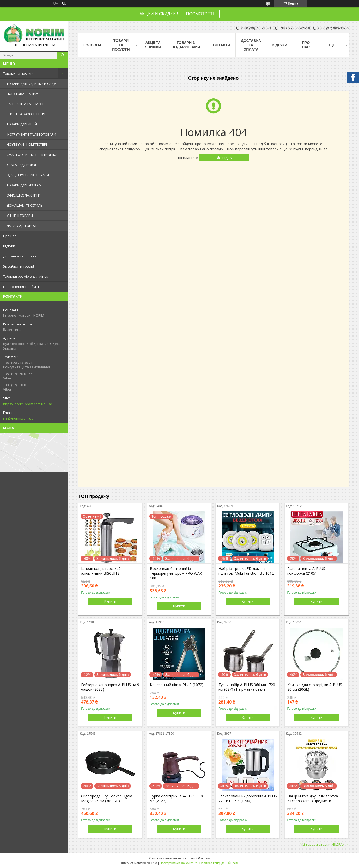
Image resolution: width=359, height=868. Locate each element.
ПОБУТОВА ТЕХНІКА (22, 94)
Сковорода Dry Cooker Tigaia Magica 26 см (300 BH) (107, 799)
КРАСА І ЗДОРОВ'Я (21, 165)
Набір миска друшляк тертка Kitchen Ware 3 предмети (313, 799)
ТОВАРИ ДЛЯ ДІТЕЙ (22, 124)
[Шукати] (63, 55)
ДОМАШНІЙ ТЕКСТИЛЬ (25, 205)
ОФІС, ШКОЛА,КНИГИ (23, 195)
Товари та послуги (18, 73)
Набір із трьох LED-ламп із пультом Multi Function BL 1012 (246, 571)
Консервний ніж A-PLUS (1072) (177, 685)
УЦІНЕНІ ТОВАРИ (20, 216)
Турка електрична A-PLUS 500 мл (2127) (176, 799)
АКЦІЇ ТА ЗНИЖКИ (153, 45)
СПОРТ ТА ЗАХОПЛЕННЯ (26, 114)
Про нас (10, 236)
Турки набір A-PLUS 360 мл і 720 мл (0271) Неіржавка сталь (247, 687)
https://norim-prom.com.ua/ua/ (28, 404)
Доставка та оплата (20, 256)
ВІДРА (227, 158)
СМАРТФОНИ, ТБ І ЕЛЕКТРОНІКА (32, 155)
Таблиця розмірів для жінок (26, 276)
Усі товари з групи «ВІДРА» (322, 844)
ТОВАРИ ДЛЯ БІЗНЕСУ (24, 185)
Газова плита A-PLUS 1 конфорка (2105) (308, 571)
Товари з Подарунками (186, 45)
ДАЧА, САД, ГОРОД (21, 226)
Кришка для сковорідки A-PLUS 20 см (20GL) (315, 687)
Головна (92, 45)
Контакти (220, 45)
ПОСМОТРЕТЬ (201, 14)
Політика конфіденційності (219, 863)
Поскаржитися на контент (178, 863)
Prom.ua (204, 858)
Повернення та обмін (21, 287)
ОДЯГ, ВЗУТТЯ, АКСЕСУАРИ (28, 175)
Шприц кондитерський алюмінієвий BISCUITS (101, 571)
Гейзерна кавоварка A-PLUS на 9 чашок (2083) (110, 687)
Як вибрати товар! (19, 266)
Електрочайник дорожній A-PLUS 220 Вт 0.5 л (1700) (248, 799)
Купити (110, 601)
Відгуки (9, 246)
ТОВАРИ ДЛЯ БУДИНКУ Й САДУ (31, 84)
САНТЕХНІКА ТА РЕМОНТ (26, 104)
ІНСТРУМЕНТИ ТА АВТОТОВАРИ (31, 134)
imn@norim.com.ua (18, 418)
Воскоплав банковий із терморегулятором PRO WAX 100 (176, 573)
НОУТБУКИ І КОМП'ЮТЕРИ (28, 144)
